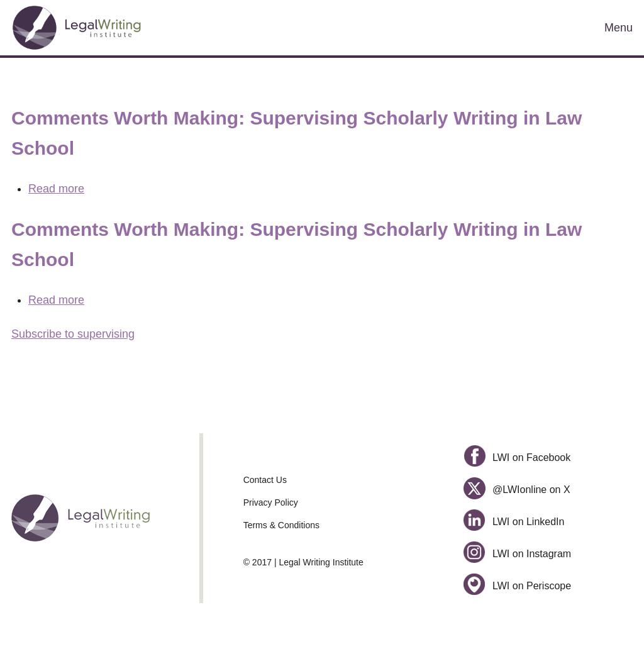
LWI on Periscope (517, 586)
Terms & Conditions (281, 525)
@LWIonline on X (517, 490)
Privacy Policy (271, 502)
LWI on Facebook (517, 458)
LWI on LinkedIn (514, 522)
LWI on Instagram (517, 554)
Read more (56, 189)
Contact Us (265, 480)
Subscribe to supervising (73, 334)
